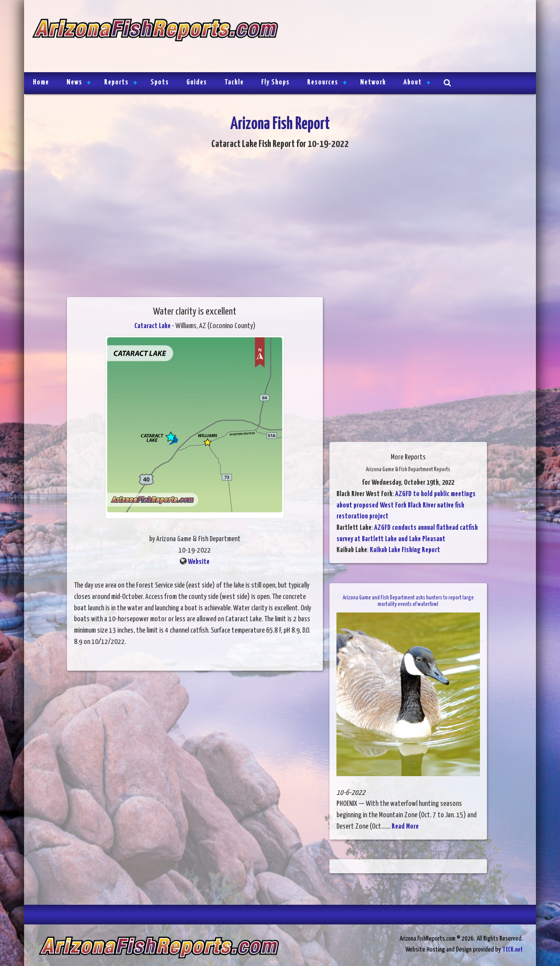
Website (199, 562)
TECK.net (513, 950)
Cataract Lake (152, 326)
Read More (405, 827)
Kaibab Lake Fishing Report (405, 550)
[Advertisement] (403, 37)
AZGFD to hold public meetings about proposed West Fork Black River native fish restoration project (406, 505)
